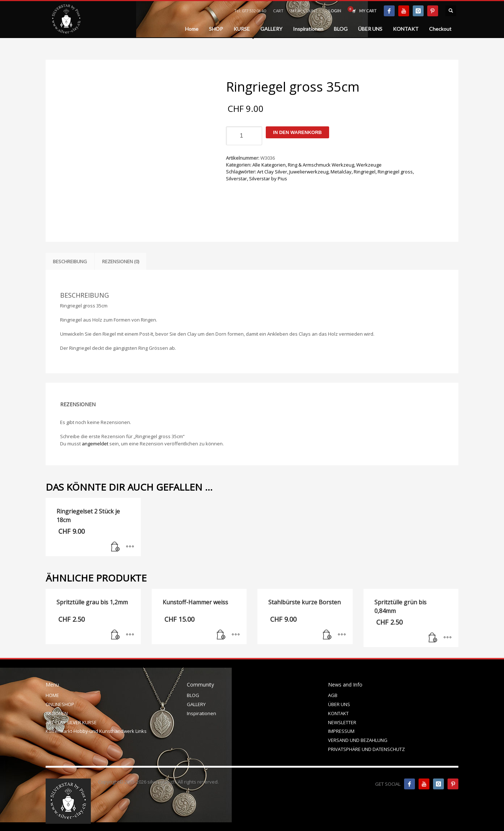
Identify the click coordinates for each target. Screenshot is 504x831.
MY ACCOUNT (304, 11)
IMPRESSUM (341, 731)
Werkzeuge (369, 165)
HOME (52, 695)
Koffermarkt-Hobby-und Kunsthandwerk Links (96, 731)
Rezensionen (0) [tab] (121, 261)
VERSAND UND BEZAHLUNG (358, 740)
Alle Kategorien (269, 165)
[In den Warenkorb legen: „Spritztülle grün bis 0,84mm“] (433, 638)
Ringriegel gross (395, 172)
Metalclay (341, 172)
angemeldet (95, 444)
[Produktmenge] (244, 136)
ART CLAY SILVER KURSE (71, 722)
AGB (333, 695)
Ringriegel (365, 172)
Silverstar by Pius (268, 179)
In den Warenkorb (297, 132)
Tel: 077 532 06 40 (250, 11)
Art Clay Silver (272, 172)
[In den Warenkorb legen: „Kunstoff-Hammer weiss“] (221, 635)
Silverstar (236, 179)
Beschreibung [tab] (70, 261)
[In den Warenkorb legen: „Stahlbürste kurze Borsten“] (327, 635)
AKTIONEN (57, 713)
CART (278, 11)
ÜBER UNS (339, 704)
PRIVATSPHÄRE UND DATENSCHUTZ (366, 749)
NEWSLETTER (342, 722)
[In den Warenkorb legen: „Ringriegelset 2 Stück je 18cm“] (115, 547)
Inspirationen (201, 713)
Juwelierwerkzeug (309, 172)
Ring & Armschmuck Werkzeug (321, 165)
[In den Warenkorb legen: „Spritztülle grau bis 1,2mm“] (115, 635)
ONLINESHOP (60, 704)
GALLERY (196, 704)
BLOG (193, 695)
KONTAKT (338, 713)
